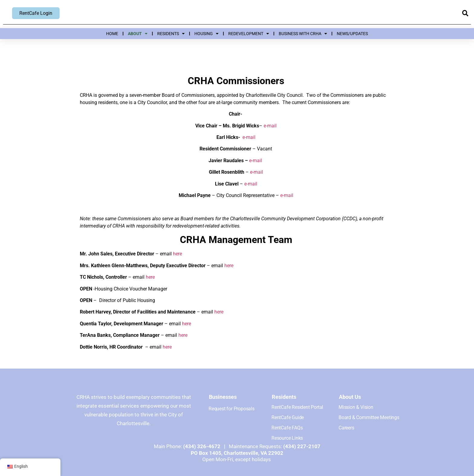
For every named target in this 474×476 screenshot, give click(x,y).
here (177, 254)
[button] (465, 13)
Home (112, 34)
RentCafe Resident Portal (297, 407)
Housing (206, 34)
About (138, 34)
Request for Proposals (232, 409)
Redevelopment (249, 34)
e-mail (270, 126)
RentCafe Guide (288, 417)
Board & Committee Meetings (369, 417)
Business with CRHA (303, 34)
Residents (171, 34)
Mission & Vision (356, 407)
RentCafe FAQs (287, 428)
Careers (346, 428)
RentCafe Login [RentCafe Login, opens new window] (36, 13)
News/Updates (352, 34)
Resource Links (287, 438)
